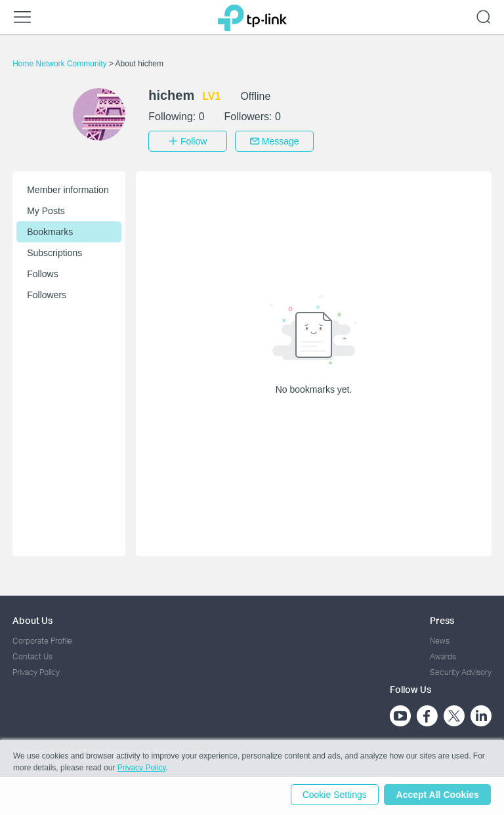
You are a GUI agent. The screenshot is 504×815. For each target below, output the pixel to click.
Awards (443, 655)
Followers (47, 294)
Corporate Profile (42, 639)
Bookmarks (50, 231)
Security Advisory (461, 672)
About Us (32, 619)
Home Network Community (61, 64)
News (440, 639)
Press (442, 619)
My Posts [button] (46, 209)
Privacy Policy (36, 672)
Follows (42, 273)
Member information (68, 188)
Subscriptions (54, 252)
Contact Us (32, 655)
